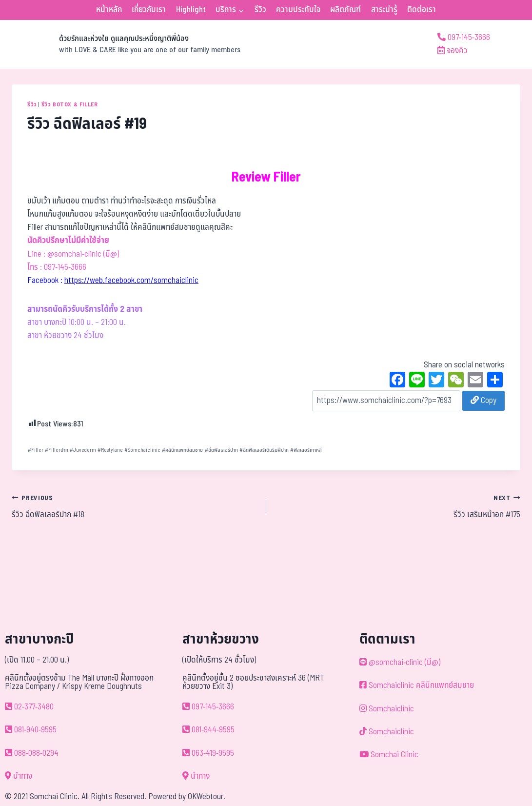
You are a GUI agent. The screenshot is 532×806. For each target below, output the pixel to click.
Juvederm (83, 450)
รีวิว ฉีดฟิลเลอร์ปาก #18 (135, 506)
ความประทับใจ (298, 10)
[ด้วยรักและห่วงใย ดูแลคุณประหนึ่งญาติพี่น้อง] (126, 44)
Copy (483, 401)
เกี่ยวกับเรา (149, 10)
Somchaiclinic (142, 450)
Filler (36, 450)
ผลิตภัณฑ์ (345, 10)
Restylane (110, 450)
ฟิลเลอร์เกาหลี (306, 450)
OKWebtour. (207, 797)
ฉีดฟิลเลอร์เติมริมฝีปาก (264, 450)
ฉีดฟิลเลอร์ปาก (221, 450)
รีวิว (260, 10)
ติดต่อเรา (422, 10)
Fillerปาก (57, 450)
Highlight (191, 10)
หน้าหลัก (109, 10)
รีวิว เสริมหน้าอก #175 (398, 506)
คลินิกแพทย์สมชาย (182, 450)
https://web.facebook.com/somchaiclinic (131, 281)
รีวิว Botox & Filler (70, 104)
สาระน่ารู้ (384, 10)
